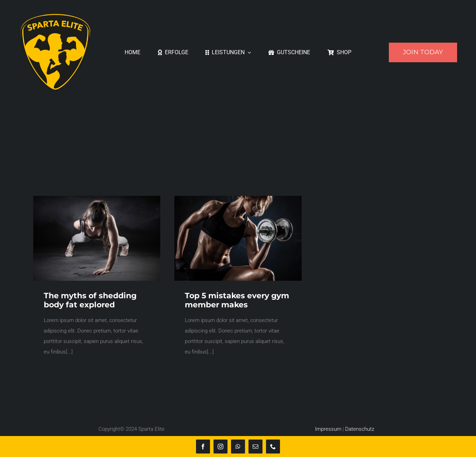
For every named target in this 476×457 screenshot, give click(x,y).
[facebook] (203, 447)
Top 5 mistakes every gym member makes (237, 300)
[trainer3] (238, 198)
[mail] (255, 447)
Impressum (328, 429)
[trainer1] (97, 198)
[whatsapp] (238, 447)
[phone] (273, 447)
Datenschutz (360, 429)
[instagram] (220, 447)
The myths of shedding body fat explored (90, 300)
